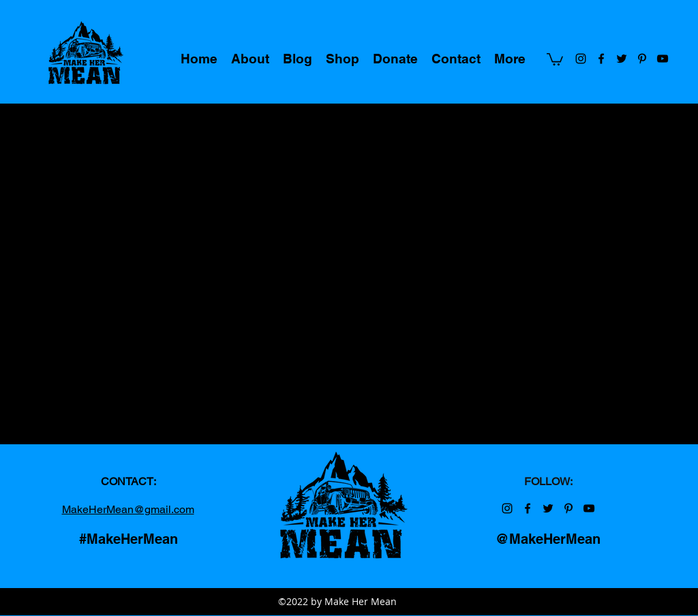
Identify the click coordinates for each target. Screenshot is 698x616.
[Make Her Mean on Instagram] (581, 59)
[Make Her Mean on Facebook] (601, 59)
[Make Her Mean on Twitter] (622, 59)
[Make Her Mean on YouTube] (663, 59)
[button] (555, 59)
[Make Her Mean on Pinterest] (642, 59)
